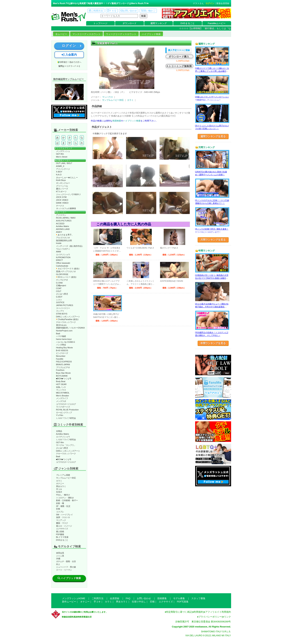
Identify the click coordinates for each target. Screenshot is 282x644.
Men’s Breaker (63, 396)
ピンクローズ (62, 353)
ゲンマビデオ (62, 280)
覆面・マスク (62, 523)
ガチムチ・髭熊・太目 (66, 561)
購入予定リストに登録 (179, 50)
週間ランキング (159, 23)
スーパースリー (63, 308)
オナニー (60, 483)
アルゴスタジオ (63, 238)
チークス (60, 206)
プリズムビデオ (63, 367)
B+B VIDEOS (62, 350)
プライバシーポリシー (210, 617)
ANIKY (59, 232)
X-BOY (59, 172)
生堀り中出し (139, 602)
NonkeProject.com (64, 331)
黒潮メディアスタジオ (66, 271)
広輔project (61, 285)
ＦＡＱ (112, 11)
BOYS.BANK (62, 376)
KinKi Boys (61, 180)
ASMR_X (60, 166)
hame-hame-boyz (64, 339)
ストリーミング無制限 (179, 66)
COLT (59, 291)
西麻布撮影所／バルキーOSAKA (70, 328)
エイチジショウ (63, 255)
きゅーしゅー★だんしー (67, 177)
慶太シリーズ (62, 189)
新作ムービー (69, 602)
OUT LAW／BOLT (64, 163)
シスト (59, 300)
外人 (58, 564)
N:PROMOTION (63, 257)
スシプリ (60, 311)
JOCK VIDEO (62, 200)
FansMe (60, 359)
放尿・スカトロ (63, 517)
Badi (58, 334)
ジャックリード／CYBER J (68, 194)
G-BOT (59, 297)
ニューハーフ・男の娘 (66, 567)
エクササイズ (62, 529)
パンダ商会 (61, 345)
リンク (227, 617)
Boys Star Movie (63, 373)
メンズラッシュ (63, 151)
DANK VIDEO (62, 203)
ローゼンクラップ (64, 413)
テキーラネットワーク (66, 322)
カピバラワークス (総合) (68, 269)
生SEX (59, 492)
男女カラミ (61, 486)
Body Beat (61, 381)
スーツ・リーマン (64, 570)
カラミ (59, 481)
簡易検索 (117, 121)
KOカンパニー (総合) (66, 277)
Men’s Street (62, 157)
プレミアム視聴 (63, 475)
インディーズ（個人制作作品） (70, 246)
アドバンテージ (63, 169)
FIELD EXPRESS (64, 362)
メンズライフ (62, 398)
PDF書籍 (60, 534)
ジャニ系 (60, 556)
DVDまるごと (188, 23)
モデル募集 (179, 598)
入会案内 (69, 55)
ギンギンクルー (63, 183)
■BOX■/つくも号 (64, 379)
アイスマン (61, 215)
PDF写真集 (183, 602)
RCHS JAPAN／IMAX (66, 218)
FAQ (128, 598)
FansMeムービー (217, 23)
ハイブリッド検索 (151, 34)
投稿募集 (162, 598)
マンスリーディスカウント (87, 34)
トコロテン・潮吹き (65, 498)
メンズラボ (61, 401)
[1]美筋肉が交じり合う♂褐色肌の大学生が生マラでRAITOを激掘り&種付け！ (212, 278)
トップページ (100, 23)
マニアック (61, 520)
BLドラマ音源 (62, 537)
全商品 (59, 431)
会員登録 (115, 598)
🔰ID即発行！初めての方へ (69, 62)
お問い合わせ (129, 11)
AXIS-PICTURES (64, 221)
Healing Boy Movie (64, 348)
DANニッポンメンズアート (68, 317)
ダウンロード (129, 23)
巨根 (58, 509)
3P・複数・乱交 (63, 506)
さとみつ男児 (62, 294)
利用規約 (198, 612)
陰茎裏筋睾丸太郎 (64, 240)
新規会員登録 (223, 3)
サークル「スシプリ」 (66, 445)
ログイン (210, 3)
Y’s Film (60, 415)
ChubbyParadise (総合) (67, 319)
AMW (59, 252)
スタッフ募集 (198, 598)
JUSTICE (60, 302)
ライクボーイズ (63, 407)
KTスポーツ (61, 192)
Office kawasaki (63, 263)
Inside (59, 243)
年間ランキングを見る (213, 343)
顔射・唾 (60, 503)
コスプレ (60, 512)
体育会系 (60, 553)
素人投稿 (60, 532)
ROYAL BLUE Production (67, 410)
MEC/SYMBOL (63, 393)
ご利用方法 (96, 11)
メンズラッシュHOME (74, 598)
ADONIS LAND (63, 229)
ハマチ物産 (61, 336)
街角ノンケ (61, 387)
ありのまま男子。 (65, 235)
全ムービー (61, 34)
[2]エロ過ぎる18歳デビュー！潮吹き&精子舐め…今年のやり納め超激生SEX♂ (212, 307)
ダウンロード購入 (179, 57)
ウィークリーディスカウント (121, 34)
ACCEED (60, 224)
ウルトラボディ (63, 249)
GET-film (60, 154)
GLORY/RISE (62, 274)
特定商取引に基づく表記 (179, 612)
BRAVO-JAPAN (63, 364)
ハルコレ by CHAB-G (66, 342)
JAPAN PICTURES (65, 305)
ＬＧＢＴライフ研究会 (66, 418)
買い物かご (148, 11)
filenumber (61, 356)
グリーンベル (62, 186)
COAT (59, 288)
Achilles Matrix (63, 226)
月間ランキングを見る (213, 240)
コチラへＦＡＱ (73, 66)
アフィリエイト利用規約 (218, 612)
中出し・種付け (63, 495)
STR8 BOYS (62, 314)
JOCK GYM (61, 197)
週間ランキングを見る (213, 136)
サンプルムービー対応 (66, 478)
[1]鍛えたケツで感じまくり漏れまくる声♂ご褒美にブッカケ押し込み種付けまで (212, 71)
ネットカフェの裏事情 (66, 208)
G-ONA (59, 283)
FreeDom (60, 370)
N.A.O (59, 175)
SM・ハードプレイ (65, 515)
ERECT (60, 260)
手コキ (59, 489)
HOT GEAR (61, 384)
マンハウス (61, 390)
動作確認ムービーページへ (69, 92)
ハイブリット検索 (132, 121)
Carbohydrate (62, 266)
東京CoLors (61, 325)
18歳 (58, 559)
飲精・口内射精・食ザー (67, 500)
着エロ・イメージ (64, 526)
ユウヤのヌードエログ (66, 404)
